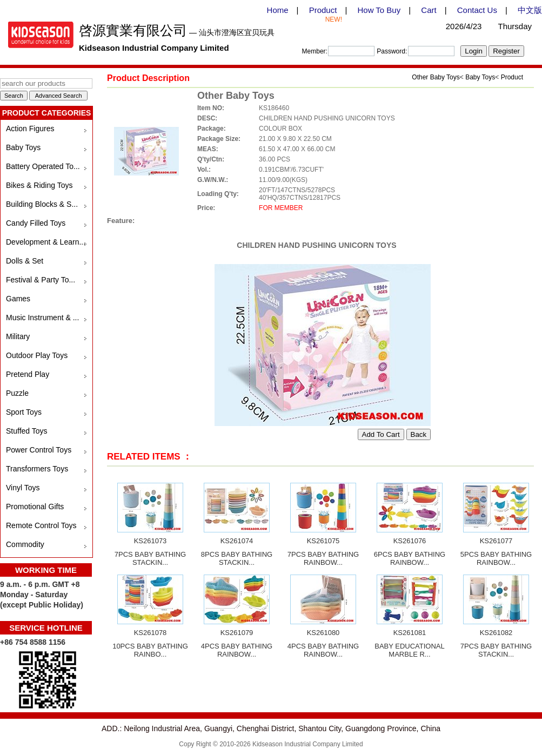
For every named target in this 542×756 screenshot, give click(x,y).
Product (323, 10)
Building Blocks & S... (42, 204)
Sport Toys (24, 412)
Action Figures (30, 129)
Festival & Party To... (41, 280)
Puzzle (17, 393)
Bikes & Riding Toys (39, 185)
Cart (429, 10)
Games (18, 299)
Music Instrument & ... (42, 318)
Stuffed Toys (27, 431)
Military (18, 336)
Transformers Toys (37, 469)
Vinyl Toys (23, 488)
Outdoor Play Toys (37, 355)
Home (278, 10)
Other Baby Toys (436, 77)
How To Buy (379, 10)
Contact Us (477, 10)
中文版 (530, 10)
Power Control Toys (39, 450)
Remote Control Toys (41, 525)
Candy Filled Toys (36, 223)
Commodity (25, 544)
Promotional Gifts (35, 507)
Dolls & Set (25, 261)
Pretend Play (28, 374)
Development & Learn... (46, 242)
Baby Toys (23, 147)
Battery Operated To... (43, 166)
